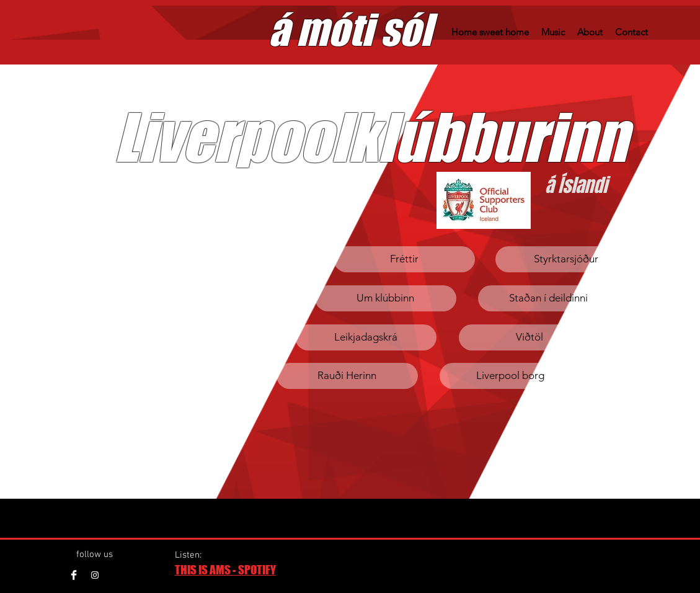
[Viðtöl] (529, 337)
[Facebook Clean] (74, 575)
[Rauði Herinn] (347, 376)
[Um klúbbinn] (386, 298)
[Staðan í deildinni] (549, 298)
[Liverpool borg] (510, 376)
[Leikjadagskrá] (366, 337)
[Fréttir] (404, 259)
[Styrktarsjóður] (566, 259)
